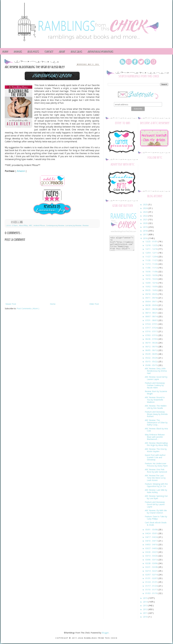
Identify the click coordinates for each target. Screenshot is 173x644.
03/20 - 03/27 (152, 552)
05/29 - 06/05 (152, 354)
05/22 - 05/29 (152, 358)
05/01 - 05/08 (152, 530)
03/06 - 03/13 (152, 560)
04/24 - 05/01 (152, 533)
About (62, 51)
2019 (146, 227)
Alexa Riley (24, 225)
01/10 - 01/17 (152, 590)
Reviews (18, 51)
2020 (146, 223)
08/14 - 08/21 (152, 313)
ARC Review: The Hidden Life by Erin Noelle (156, 407)
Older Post (94, 304)
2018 (146, 231)
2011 (146, 613)
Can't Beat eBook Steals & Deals (156, 524)
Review (86, 225)
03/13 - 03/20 (152, 556)
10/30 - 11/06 (152, 272)
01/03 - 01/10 (152, 593)
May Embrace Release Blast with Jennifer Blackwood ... (155, 437)
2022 (146, 216)
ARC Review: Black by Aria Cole (156, 430)
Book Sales (76, 51)
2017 (146, 234)
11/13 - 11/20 (152, 264)
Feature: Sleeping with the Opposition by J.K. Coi (156, 485)
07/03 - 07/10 (152, 335)
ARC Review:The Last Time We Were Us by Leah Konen (155, 478)
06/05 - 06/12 (152, 350)
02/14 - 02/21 (152, 571)
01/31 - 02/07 (152, 578)
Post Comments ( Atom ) (28, 308)
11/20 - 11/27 (152, 260)
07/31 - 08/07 (152, 320)
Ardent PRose (39, 225)
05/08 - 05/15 (152, 365)
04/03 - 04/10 (152, 544)
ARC (31, 225)
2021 (146, 219)
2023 (146, 212)
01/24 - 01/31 (152, 582)
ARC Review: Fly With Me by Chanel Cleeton (156, 512)
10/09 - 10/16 (152, 283)
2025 (146, 204)
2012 (146, 609)
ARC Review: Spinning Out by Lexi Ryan (156, 497)
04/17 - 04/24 (152, 537)
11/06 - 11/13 (152, 268)
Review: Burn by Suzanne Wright (156, 392)
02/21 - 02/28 (152, 567)
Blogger (105, 633)
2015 (146, 598)
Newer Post (11, 304)
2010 (146, 617)
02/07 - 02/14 (152, 575)
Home (53, 304)
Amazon (21, 171)
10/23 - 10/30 (152, 275)
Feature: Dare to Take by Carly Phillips (156, 518)
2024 (146, 208)
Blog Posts (33, 51)
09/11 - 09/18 (152, 298)
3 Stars (15, 225)
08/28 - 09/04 (152, 305)
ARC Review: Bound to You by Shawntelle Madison (155, 400)
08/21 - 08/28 (152, 309)
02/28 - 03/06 (152, 563)
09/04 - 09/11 (152, 301)
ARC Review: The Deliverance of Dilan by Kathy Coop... (156, 422)
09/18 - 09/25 (152, 294)
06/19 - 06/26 (152, 343)
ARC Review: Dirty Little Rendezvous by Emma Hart (156, 371)
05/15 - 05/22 (152, 361)
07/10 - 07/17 (152, 331)
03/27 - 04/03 (152, 548)
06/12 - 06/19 (152, 347)
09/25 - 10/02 (152, 290)
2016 (146, 238)
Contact (49, 51)
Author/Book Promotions (100, 51)
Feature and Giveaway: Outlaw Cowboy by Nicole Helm (155, 385)
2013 (146, 605)
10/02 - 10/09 (152, 286)
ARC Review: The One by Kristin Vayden (156, 450)
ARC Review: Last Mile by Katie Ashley (156, 491)
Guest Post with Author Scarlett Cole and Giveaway (155, 457)
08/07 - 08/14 (152, 316)
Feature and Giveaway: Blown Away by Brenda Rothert (156, 414)
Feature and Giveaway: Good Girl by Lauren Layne (155, 504)
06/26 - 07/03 (152, 339)
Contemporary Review (55, 225)
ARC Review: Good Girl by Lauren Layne (156, 378)
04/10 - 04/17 (152, 541)
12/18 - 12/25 (152, 245)
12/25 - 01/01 (152, 241)
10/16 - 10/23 (152, 279)
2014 (146, 602)
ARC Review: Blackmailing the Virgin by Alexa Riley (156, 444)
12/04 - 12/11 (152, 253)
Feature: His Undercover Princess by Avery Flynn (156, 465)
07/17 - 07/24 (152, 328)
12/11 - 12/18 (152, 249)
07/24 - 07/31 (152, 324)
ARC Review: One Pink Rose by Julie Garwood (156, 471)
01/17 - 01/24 (152, 586)
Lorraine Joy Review (74, 225)
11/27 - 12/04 (152, 257)
